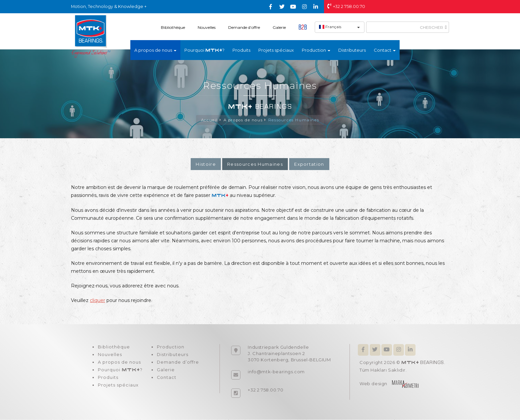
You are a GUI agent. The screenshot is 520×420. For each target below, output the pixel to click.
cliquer (97, 301)
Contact (165, 380)
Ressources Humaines (295, 120)
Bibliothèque (173, 27)
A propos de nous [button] (155, 50)
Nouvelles (207, 27)
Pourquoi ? (204, 50)
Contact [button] (385, 50)
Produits (241, 50)
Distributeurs (352, 50)
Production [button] (316, 50)
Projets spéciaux (276, 50)
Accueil (208, 120)
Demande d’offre (244, 27)
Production (169, 348)
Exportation (309, 164)
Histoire (206, 164)
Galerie (279, 27)
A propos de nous (243, 120)
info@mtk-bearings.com (276, 372)
